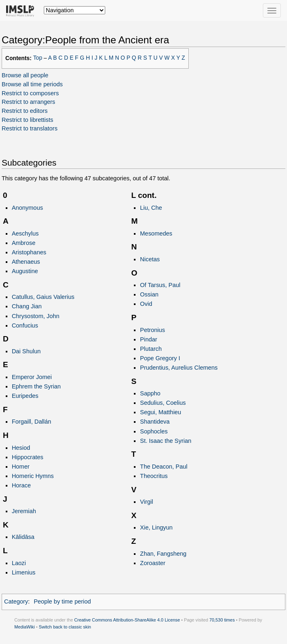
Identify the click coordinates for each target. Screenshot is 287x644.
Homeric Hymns (33, 476)
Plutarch (151, 349)
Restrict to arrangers (28, 102)
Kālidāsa (23, 537)
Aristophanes (29, 252)
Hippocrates (28, 457)
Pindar (149, 339)
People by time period (62, 601)
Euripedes (25, 396)
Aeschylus (25, 233)
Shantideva (155, 422)
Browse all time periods (32, 84)
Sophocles (154, 431)
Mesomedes (156, 233)
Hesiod (21, 448)
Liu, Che (151, 208)
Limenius (24, 572)
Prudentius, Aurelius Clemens (179, 368)
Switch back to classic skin (65, 627)
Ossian (149, 294)
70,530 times (222, 620)
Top (38, 58)
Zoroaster (153, 563)
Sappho (150, 393)
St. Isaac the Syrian (166, 441)
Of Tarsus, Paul (160, 285)
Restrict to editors (25, 111)
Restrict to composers (30, 93)
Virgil (147, 502)
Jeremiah (24, 511)
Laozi (19, 563)
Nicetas (150, 259)
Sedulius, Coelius (163, 403)
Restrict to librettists (27, 120)
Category (16, 601)
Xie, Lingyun (156, 527)
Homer (21, 467)
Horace (21, 485)
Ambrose (24, 243)
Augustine (25, 271)
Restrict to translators (29, 128)
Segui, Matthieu (160, 412)
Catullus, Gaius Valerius (43, 297)
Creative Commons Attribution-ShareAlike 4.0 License (127, 620)
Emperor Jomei (32, 377)
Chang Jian (27, 306)
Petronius (153, 330)
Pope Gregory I (160, 358)
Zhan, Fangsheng (163, 554)
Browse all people (25, 75)
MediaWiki (25, 627)
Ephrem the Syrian (36, 386)
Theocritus (154, 476)
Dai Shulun (26, 351)
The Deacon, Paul (164, 467)
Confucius (25, 325)
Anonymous (27, 208)
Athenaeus (26, 262)
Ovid (146, 304)
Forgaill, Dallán (32, 422)
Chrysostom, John (36, 316)
